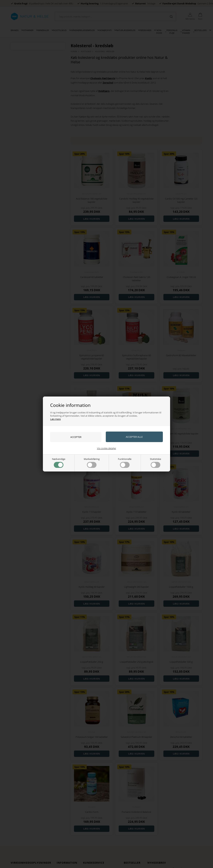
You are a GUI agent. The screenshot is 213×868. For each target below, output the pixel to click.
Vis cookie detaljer (107, 448)
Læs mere (55, 419)
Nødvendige (59, 463)
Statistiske (155, 463)
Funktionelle (125, 463)
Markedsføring (92, 463)
